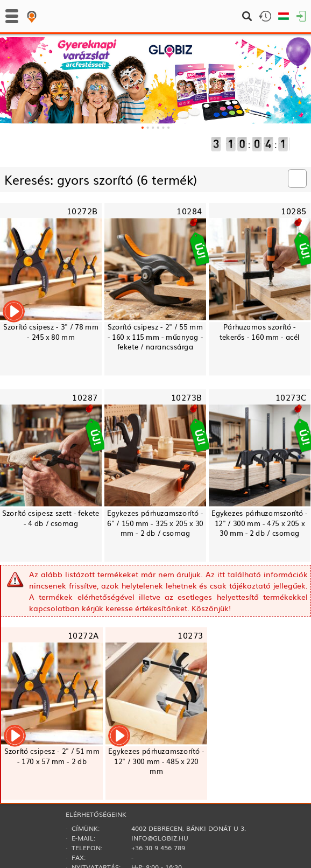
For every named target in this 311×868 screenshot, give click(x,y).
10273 (190, 635)
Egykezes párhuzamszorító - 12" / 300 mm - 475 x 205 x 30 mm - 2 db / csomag (260, 523)
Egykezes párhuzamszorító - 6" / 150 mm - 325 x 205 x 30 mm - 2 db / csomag (155, 523)
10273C (291, 397)
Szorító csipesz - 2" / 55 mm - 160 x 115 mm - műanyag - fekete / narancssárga (155, 337)
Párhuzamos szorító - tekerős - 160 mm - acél (260, 332)
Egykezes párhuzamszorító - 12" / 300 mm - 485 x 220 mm (156, 761)
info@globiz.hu (160, 838)
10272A (83, 635)
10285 (294, 210)
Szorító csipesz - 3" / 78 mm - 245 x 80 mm (51, 332)
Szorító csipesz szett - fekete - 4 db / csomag (51, 518)
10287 (85, 397)
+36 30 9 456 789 (158, 848)
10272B (82, 210)
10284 (189, 210)
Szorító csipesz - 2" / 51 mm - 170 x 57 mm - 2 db (52, 756)
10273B (187, 397)
